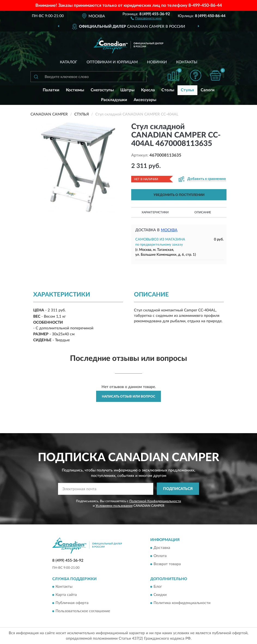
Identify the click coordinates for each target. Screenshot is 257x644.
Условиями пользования (114, 506)
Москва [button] (169, 230)
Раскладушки (114, 100)
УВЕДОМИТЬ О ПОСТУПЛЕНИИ (179, 195)
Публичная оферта (72, 603)
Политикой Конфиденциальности (155, 501)
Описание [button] (203, 212)
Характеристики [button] (155, 212)
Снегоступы (102, 90)
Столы (168, 90)
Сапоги (208, 90)
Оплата (160, 556)
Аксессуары (145, 100)
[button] (146, 18)
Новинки (157, 62)
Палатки (51, 90)
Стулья (187, 90)
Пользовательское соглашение (83, 611)
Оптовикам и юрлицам (112, 62)
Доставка (162, 548)
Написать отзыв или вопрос (128, 396)
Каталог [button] (69, 62)
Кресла (148, 90)
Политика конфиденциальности (182, 603)
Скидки (160, 595)
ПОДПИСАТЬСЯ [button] (178, 489)
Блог (158, 587)
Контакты (187, 62)
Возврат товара (167, 564)
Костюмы (75, 90)
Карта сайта (66, 595)
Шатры (127, 90)
